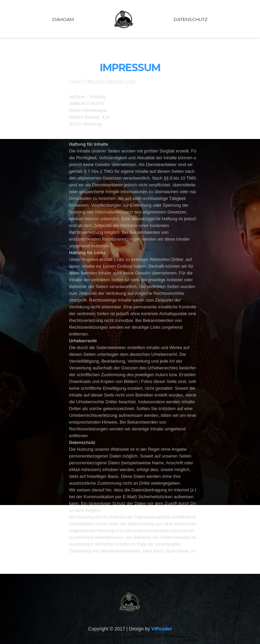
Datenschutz (191, 19)
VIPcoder (162, 629)
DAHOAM (63, 19)
